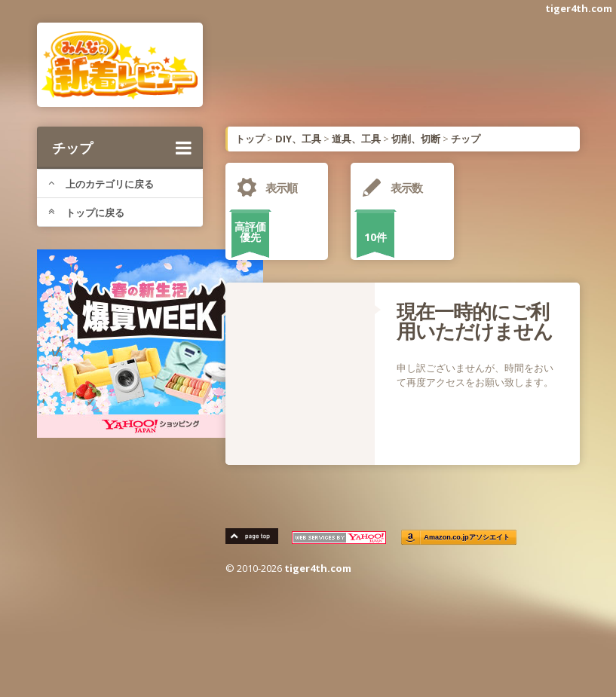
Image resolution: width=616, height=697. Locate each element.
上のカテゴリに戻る (101, 184)
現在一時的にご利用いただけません (475, 321)
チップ (122, 148)
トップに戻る (86, 212)
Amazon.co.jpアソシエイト (467, 538)
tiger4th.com (579, 8)
